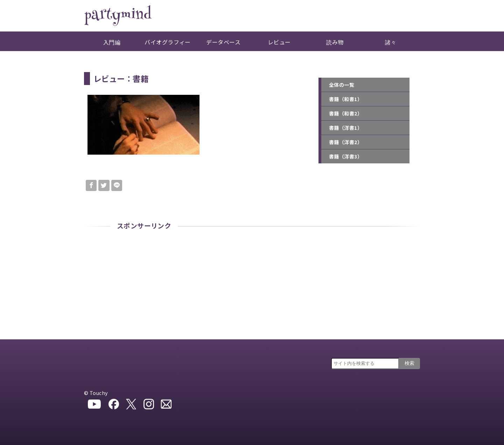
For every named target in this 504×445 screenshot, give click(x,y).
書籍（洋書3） (346, 156)
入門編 (112, 42)
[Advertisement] (252, 287)
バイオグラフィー (168, 42)
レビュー (279, 42)
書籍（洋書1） (346, 128)
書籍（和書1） (346, 99)
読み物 (335, 42)
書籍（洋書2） (346, 142)
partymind (118, 16)
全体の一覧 (342, 85)
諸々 (391, 42)
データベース (223, 42)
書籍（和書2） (346, 113)
